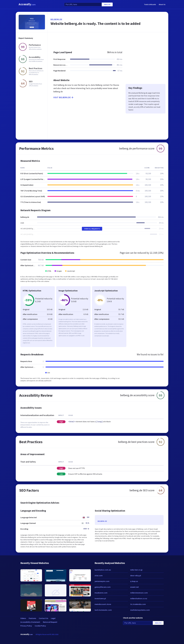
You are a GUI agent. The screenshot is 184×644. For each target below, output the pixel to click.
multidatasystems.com (140, 610)
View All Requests (92, 229)
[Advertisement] (108, 40)
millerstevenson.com (139, 593)
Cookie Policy (40, 626)
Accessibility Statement (30, 622)
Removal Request (50, 622)
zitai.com (99, 575)
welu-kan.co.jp (136, 570)
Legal (53, 618)
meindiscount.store (103, 604)
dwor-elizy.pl (136, 575)
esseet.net (135, 587)
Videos (23, 618)
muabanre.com (101, 593)
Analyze (107, 4)
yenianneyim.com (102, 581)
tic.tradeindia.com (138, 604)
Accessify (27, 4)
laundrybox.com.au (103, 570)
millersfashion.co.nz (139, 598)
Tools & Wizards (150, 4)
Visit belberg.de (64, 97)
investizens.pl (100, 598)
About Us (162, 4)
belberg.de (56, 19)
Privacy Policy (26, 626)
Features (32, 618)
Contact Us (43, 618)
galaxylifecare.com (103, 587)
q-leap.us (134, 581)
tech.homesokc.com (103, 610)
